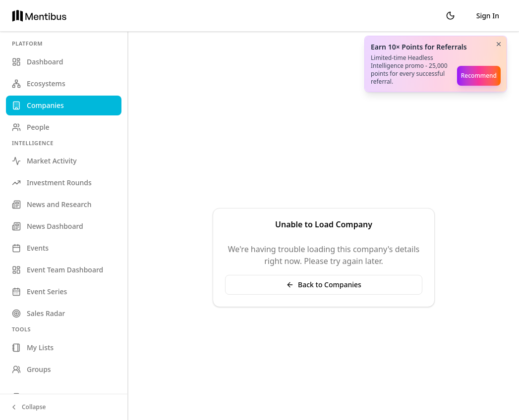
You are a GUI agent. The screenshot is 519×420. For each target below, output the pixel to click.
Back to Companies (324, 285)
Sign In (488, 16)
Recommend (479, 76)
